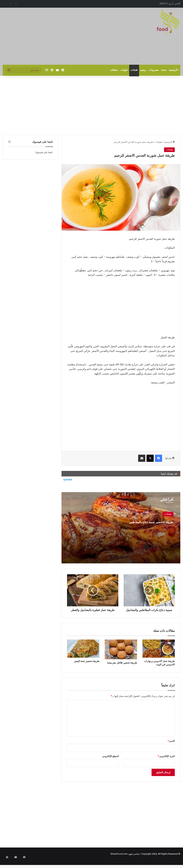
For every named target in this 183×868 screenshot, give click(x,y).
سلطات (114, 70)
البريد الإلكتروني (166, 760)
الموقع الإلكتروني (111, 760)
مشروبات (154, 70)
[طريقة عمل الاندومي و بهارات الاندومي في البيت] (159, 653)
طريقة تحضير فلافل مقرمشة (122, 667)
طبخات (134, 70)
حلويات (124, 70)
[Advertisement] (61, 36)
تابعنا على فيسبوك (44, 152)
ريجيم (143, 70)
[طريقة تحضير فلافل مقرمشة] (121, 653)
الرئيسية (174, 70)
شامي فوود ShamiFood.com (125, 858)
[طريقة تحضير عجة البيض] (83, 653)
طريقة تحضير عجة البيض (87, 665)
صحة (164, 70)
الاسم (171, 745)
